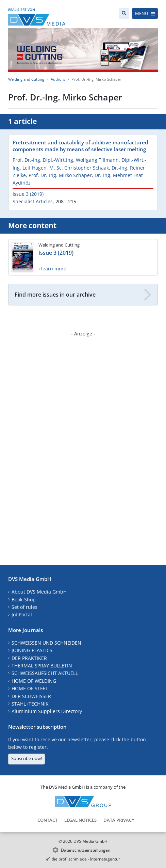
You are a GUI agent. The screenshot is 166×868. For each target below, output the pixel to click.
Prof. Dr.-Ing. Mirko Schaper (60, 175)
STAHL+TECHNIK (30, 704)
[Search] (124, 13)
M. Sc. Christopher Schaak (79, 168)
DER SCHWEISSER (31, 696)
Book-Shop (24, 599)
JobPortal (22, 614)
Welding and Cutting (26, 79)
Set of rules (24, 607)
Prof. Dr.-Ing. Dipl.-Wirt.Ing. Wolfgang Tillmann (66, 160)
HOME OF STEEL (30, 688)
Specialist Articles (33, 201)
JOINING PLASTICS (32, 650)
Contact (47, 820)
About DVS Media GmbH (39, 592)
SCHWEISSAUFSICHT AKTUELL (45, 673)
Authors (58, 79)
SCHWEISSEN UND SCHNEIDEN (46, 643)
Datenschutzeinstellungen (86, 850)
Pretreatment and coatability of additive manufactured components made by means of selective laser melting (80, 146)
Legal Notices (80, 820)
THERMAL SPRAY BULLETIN (42, 666)
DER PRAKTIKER (29, 658)
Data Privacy (119, 820)
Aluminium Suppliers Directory (47, 711)
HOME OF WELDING (34, 681)
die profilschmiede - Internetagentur (86, 859)
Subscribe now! (27, 758)
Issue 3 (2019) (28, 194)
